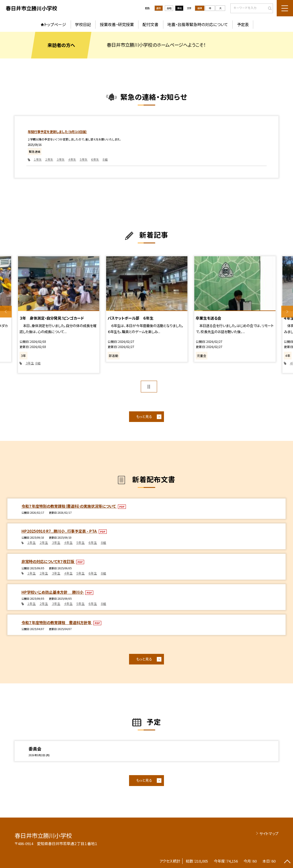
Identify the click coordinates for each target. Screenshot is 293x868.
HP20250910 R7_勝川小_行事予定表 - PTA (60, 531)
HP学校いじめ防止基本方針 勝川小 (53, 592)
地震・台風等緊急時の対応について (198, 24)
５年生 (84, 159)
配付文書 (151, 24)
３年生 (61, 159)
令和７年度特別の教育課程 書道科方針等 (57, 622)
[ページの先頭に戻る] (287, 862)
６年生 (95, 159)
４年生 (72, 159)
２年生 (49, 159)
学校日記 (83, 24)
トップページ (55, 24)
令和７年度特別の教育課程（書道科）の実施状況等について (69, 506)
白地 (169, 8)
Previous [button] (6, 312)
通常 (159, 8)
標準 (200, 8)
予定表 (243, 24)
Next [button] (287, 312)
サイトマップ (269, 833)
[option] (59, 315)
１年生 (38, 159)
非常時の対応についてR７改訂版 (48, 561)
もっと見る (144, 417)
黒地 (179, 8)
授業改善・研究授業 (117, 24)
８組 (105, 159)
